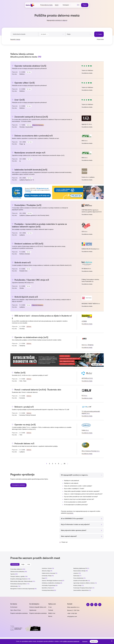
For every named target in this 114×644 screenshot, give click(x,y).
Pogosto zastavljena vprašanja (19, 613)
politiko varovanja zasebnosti (71, 641)
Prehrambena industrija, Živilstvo (18, 584)
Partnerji (51, 610)
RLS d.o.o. (84, 396)
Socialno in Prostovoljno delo (80, 581)
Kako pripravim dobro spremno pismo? (74, 531)
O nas (50, 607)
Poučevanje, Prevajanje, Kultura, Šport (83, 588)
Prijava (85, 5)
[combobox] (52, 34)
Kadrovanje (76, 576)
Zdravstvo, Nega (46, 571)
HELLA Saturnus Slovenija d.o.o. (91, 451)
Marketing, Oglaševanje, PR (80, 569)
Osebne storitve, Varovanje (48, 573)
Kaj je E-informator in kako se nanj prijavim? (75, 525)
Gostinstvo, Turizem (47, 569)
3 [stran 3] (53, 464)
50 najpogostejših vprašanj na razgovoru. (75, 475)
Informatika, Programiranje (48, 586)
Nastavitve (85, 641)
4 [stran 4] (56, 464)
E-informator (14, 607)
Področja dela (15, 565)
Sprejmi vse (94, 641)
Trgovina (12, 574)
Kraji (29, 565)
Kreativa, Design (77, 586)
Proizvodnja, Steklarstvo (16, 569)
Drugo (43, 578)
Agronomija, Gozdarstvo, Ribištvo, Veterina (84, 583)
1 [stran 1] (46, 464)
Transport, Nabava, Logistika (17, 577)
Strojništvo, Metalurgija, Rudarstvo (19, 579)
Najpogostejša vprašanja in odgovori (57, 20)
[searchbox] (79, 34)
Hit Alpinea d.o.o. (86, 269)
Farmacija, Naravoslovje (48, 590)
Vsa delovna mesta (87, 73)
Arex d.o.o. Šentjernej (87, 345)
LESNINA (84, 321)
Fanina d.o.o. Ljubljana (88, 177)
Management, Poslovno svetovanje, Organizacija (22, 589)
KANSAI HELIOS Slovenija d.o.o (90, 249)
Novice (50, 616)
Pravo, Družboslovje (78, 578)
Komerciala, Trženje (47, 576)
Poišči (99, 34)
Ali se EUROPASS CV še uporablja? (72, 519)
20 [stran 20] (65, 464)
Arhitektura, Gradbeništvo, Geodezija (51, 583)
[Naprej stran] (68, 464)
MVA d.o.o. (85, 141)
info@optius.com (72, 617)
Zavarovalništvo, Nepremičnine (81, 590)
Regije (23, 565)
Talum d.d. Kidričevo (87, 70)
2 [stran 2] (49, 464)
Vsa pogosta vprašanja (18, 485)
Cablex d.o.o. (85, 430)
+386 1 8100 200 (72, 614)
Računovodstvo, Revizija (79, 571)
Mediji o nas (52, 613)
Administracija (14, 586)
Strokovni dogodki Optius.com (38, 607)
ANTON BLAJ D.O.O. (87, 378)
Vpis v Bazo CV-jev (16, 610)
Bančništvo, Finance (47, 588)
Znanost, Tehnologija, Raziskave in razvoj (52, 581)
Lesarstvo (76, 573)
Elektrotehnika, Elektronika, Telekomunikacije (21, 582)
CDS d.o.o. (85, 232)
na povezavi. (70, 513)
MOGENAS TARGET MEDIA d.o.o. (91, 304)
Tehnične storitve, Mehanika (17, 572)
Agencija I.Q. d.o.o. (87, 124)
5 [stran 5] (59, 464)
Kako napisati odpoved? (69, 536)
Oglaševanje (33, 610)
